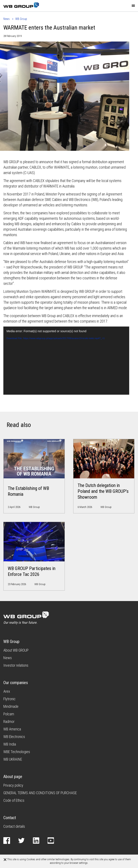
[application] (66, 361)
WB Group (21, 19)
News (7, 19)
